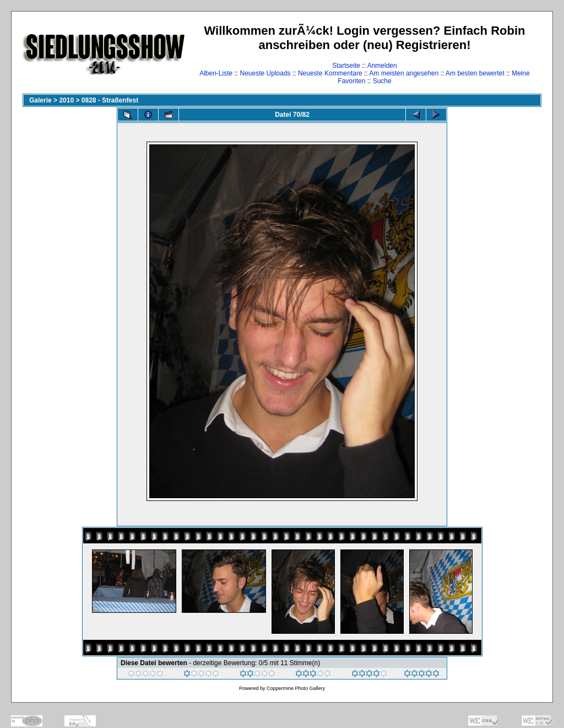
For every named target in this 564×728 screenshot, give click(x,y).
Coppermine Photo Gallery (296, 688)
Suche (382, 81)
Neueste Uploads (265, 73)
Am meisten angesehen (404, 73)
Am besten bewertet (475, 73)
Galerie (40, 100)
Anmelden (382, 66)
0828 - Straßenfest (110, 100)
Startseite (346, 66)
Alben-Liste (216, 73)
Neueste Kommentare (330, 73)
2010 (66, 100)
